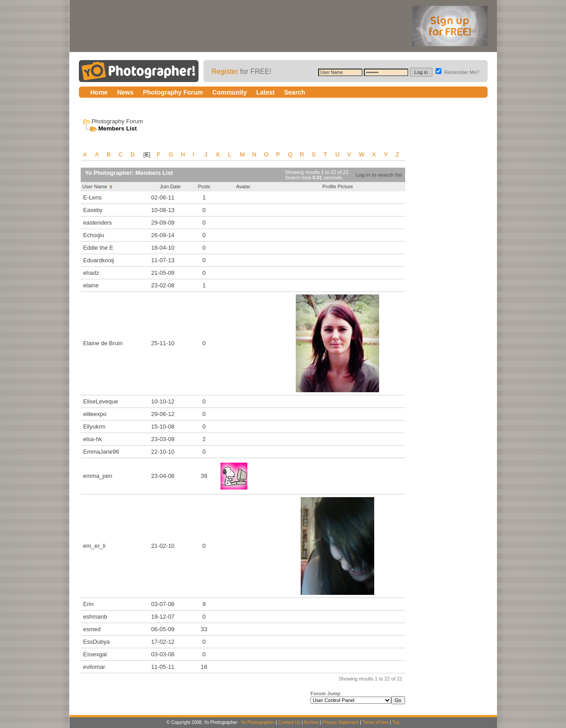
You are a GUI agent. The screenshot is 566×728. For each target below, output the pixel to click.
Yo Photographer (258, 722)
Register (225, 71)
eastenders (98, 223)
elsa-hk (93, 439)
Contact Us (289, 722)
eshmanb (95, 617)
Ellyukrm (95, 427)
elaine (91, 285)
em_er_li (95, 546)
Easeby (93, 210)
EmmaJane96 (101, 452)
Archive (311, 722)
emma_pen (98, 476)
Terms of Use (375, 722)
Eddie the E (98, 248)
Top (396, 722)
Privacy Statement (340, 722)
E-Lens (93, 197)
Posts (204, 186)
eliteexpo (95, 414)
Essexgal (95, 654)
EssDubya (97, 642)
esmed (92, 629)
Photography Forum (117, 121)
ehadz (91, 273)
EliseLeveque (101, 401)
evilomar (94, 667)
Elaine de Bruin (103, 343)
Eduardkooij (99, 260)
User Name (95, 186)
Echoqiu (94, 235)
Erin (89, 604)
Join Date (170, 186)
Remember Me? (458, 72)
